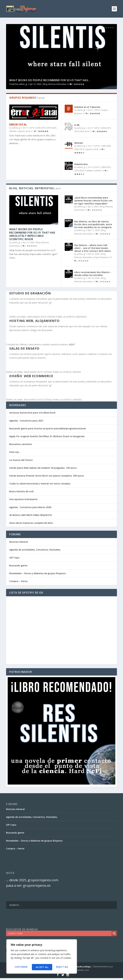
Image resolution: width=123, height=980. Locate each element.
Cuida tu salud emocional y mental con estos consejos (40, 484)
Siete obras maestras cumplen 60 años (31, 523)
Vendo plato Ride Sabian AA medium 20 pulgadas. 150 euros (43, 468)
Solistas (98, 171)
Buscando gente (18, 565)
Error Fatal (18, 125)
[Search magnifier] (114, 933)
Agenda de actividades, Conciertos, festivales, (35, 550)
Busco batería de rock (21, 491)
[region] (42, 957)
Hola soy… (15, 452)
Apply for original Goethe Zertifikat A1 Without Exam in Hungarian (47, 436)
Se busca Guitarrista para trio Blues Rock (32, 413)
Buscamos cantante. (21, 444)
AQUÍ (72, 344)
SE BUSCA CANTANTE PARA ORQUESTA (31, 515)
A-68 (77, 125)
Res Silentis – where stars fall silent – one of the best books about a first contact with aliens (93, 248)
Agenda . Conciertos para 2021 (26, 421)
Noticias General (19, 542)
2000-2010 (41, 128)
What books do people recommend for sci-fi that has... (50, 80)
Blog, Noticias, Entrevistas (55, 84)
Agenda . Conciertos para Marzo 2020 (30, 507)
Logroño (21, 131)
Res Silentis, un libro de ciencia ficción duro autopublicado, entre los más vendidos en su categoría (93, 224)
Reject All (42, 967)
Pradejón (89, 171)
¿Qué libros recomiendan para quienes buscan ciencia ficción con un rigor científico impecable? (93, 200)
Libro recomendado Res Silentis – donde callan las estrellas (93, 274)
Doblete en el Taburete (87, 107)
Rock (28, 131)
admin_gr (23, 84)
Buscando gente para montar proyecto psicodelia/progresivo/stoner (48, 428)
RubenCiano (81, 164)
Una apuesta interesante (23, 499)
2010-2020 (51, 128)
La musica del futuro (21, 460)
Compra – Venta (18, 581)
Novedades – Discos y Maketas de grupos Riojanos (37, 573)
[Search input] (59, 933)
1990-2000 (106, 146)
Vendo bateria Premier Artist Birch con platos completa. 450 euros (47, 476)
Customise (21, 967)
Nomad (78, 143)
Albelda (13, 131)
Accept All (63, 967)
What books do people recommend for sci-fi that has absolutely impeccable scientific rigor (32, 234)
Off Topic (14, 558)
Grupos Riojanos (101, 257)
